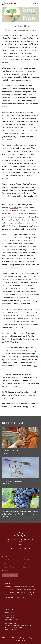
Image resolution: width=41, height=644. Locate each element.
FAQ (6, 563)
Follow (7, 571)
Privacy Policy (9, 567)
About (7, 560)
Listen (25, 563)
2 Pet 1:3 (30, 336)
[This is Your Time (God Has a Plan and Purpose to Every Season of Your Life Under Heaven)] (21, 498)
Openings (26, 567)
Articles (34, 30)
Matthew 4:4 (14, 226)
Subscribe (26, 560)
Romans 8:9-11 (28, 127)
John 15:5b (14, 208)
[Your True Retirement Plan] (21, 468)
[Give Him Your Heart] (21, 437)
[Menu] (35, 4)
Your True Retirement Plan (12, 481)
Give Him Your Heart (10, 451)
